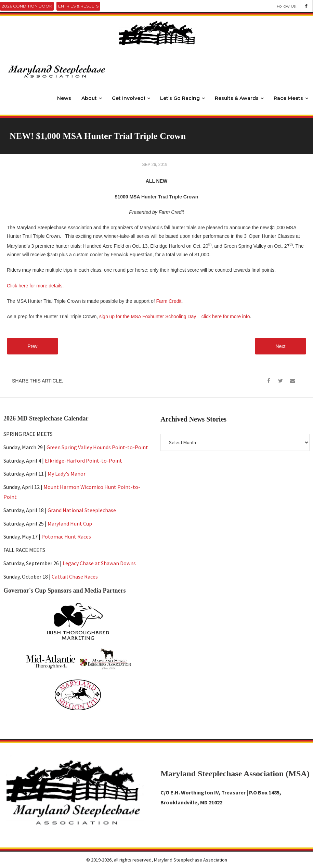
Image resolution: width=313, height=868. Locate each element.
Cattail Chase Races (75, 576)
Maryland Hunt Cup (70, 523)
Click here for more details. (35, 286)
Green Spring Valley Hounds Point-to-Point (97, 447)
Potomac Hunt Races (66, 536)
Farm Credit (169, 301)
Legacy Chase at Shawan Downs (99, 563)
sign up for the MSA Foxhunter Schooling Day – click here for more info (174, 316)
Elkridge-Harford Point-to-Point (83, 461)
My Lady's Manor (67, 474)
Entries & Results (78, 6)
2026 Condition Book (27, 6)
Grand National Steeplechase (82, 510)
